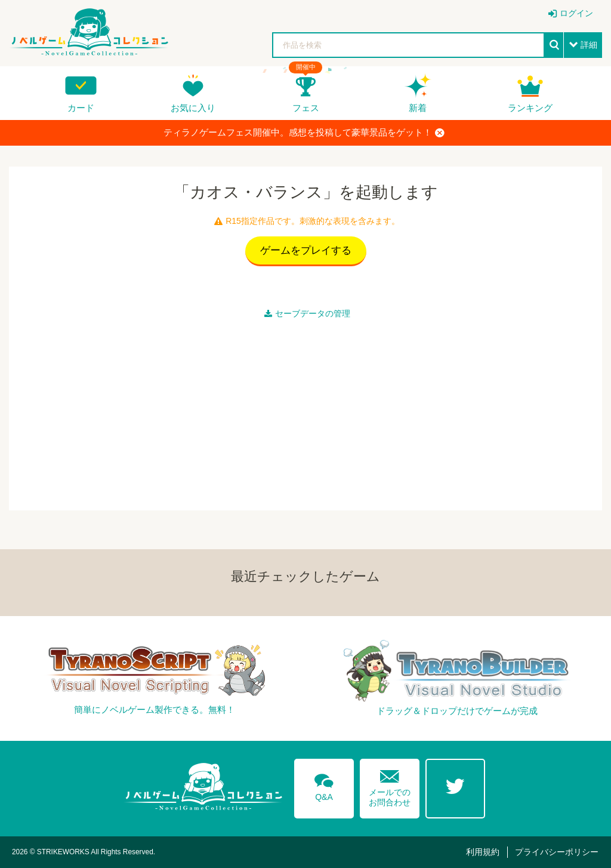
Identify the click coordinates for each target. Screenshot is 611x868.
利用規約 (483, 852)
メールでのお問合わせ (390, 785)
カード (81, 108)
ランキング (530, 108)
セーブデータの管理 (307, 313)
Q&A (324, 785)
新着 (418, 108)
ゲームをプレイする (306, 250)
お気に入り (193, 108)
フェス (306, 108)
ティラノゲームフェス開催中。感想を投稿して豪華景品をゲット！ (304, 133)
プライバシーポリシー (557, 852)
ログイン (576, 13)
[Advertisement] (305, 412)
